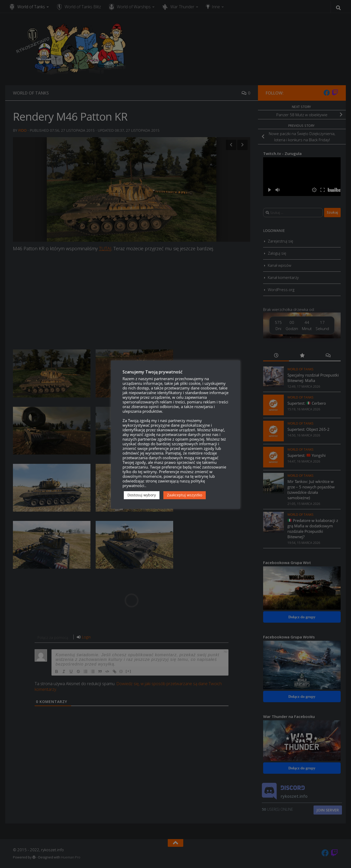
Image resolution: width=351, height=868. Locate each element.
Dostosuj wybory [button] (142, 495)
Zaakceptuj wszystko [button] (185, 495)
